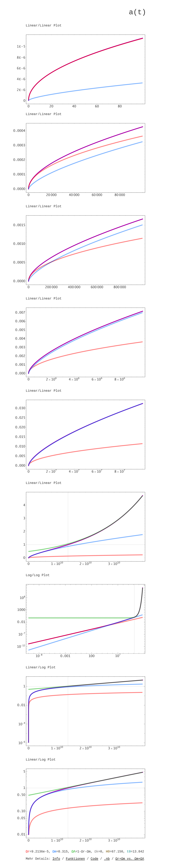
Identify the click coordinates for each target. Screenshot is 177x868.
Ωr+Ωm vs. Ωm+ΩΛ (130, 859)
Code (94, 859)
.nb (107, 859)
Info (56, 859)
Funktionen (75, 859)
